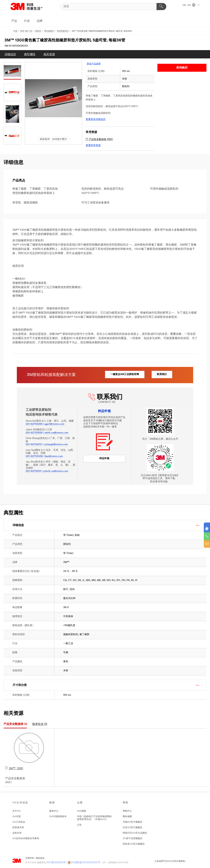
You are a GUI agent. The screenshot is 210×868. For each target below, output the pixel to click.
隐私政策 (40, 858)
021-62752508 (34, 433)
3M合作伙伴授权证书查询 (26, 839)
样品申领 (104, 459)
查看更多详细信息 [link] (96, 119)
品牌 (40, 21)
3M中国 (16, 817)
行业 (27, 21)
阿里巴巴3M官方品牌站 (135, 833)
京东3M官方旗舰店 (133, 828)
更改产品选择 (94, 64)
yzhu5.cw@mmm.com (56, 471)
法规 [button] (80, 803)
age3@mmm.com (54, 424)
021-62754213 (34, 445)
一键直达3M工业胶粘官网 (126, 374)
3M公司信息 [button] (20, 803)
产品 (14, 21)
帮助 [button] (126, 803)
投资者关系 (18, 828)
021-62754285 (34, 424)
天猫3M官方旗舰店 (133, 822)
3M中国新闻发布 (58, 817)
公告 (79, 825)
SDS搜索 (82, 811)
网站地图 (127, 817)
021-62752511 (33, 471)
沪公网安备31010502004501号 (84, 863)
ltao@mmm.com (54, 456)
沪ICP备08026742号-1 (57, 863)
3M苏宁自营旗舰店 (133, 839)
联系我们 (165, 374)
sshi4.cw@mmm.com (56, 433)
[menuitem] (10, 54)
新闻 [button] (52, 803)
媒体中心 (54, 811)
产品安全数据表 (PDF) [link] (99, 139)
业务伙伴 (17, 833)
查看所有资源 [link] (93, 145)
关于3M (16, 811)
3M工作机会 (19, 822)
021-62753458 (34, 456)
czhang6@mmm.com (56, 445)
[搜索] (113, 7)
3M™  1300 (29, 751)
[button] (53, 98)
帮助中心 (127, 811)
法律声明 (30, 858)
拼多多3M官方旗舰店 (134, 844)
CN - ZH (191, 5)
